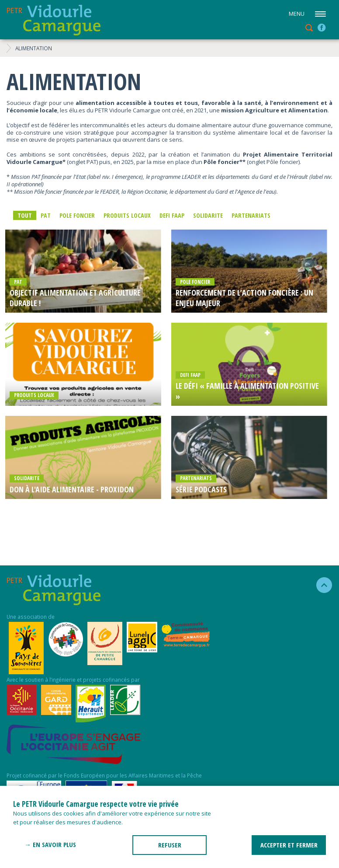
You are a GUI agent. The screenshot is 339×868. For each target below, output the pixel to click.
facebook (322, 28)
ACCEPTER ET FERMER (289, 845)
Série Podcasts (201, 490)
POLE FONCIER (77, 215)
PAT (46, 215)
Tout (25, 215)
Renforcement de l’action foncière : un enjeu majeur (244, 298)
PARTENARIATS (251, 215)
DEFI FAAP (172, 215)
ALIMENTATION (34, 48)
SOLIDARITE (208, 215)
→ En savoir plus (50, 844)
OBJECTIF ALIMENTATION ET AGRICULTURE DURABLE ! (75, 298)
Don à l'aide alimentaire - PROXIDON (72, 490)
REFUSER (170, 845)
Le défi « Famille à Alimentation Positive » (247, 391)
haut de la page (320, 585)
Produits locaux (127, 215)
